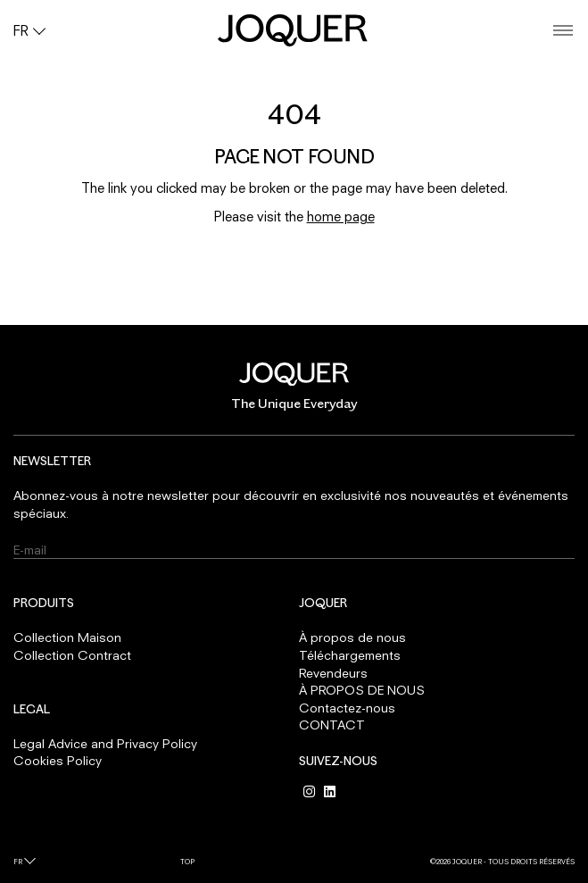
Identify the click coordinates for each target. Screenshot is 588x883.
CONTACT (332, 725)
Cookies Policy (58, 760)
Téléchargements (350, 655)
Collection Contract (72, 655)
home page (341, 216)
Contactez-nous (347, 708)
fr (18, 862)
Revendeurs (333, 673)
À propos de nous (352, 637)
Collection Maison (67, 637)
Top (187, 862)
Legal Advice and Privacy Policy (105, 743)
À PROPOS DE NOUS (362, 690)
